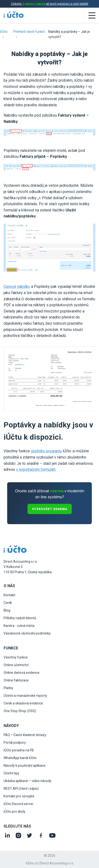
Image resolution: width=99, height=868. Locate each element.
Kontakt (9, 595)
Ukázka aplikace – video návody (27, 781)
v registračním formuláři (36, 469)
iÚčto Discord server (19, 804)
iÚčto (4, 32)
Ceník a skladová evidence (23, 703)
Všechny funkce (16, 657)
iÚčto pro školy (14, 811)
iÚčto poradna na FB (19, 750)
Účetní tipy (11, 773)
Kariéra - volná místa (19, 626)
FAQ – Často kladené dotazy (25, 735)
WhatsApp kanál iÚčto (20, 758)
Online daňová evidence (22, 673)
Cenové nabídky (17, 286)
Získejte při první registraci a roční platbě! (49, 4)
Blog (7, 610)
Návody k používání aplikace (25, 766)
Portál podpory (15, 743)
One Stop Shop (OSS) (20, 711)
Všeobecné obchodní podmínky (27, 633)
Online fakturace (16, 680)
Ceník (8, 603)
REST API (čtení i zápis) (21, 789)
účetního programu (46, 451)
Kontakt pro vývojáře (19, 796)
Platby (8, 688)
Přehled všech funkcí (29, 32)
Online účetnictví (16, 665)
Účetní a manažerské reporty (25, 696)
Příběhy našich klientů (20, 618)
